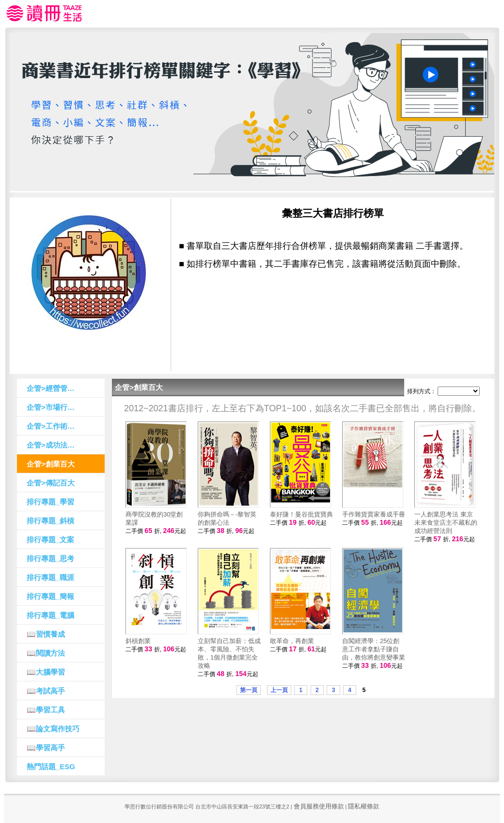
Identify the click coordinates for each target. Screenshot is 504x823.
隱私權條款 (364, 806)
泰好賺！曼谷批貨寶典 (301, 514)
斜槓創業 (138, 641)
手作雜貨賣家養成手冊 (374, 514)
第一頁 (249, 690)
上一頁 (279, 690)
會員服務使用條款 (319, 806)
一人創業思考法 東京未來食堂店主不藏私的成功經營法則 (446, 523)
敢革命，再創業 (292, 641)
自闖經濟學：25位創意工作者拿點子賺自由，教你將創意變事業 (374, 649)
